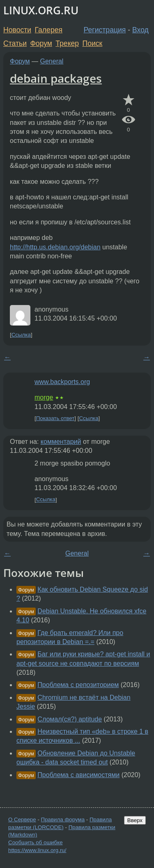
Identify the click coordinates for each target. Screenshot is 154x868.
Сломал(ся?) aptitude (70, 719)
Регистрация (105, 30)
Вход (140, 30)
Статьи (15, 43)
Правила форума (63, 819)
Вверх (135, 820)
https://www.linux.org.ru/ (37, 850)
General (52, 61)
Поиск (93, 43)
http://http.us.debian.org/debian (55, 247)
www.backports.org (62, 382)
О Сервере (22, 819)
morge (44, 397)
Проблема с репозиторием (78, 685)
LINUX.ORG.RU (41, 10)
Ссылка (21, 335)
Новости (17, 30)
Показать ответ (55, 418)
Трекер (67, 43)
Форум (41, 43)
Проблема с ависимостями (78, 775)
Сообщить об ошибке (36, 842)
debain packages (56, 78)
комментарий (61, 442)
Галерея (49, 30)
